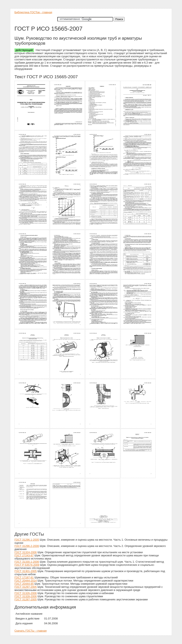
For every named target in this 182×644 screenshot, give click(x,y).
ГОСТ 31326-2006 (26, 593)
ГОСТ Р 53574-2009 (27, 565)
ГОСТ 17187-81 (24, 577)
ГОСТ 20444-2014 (26, 581)
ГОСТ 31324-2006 (26, 552)
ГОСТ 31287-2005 (26, 599)
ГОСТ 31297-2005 (26, 587)
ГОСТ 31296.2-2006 (27, 546)
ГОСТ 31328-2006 (26, 596)
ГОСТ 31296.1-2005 (27, 540)
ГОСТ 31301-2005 (26, 571)
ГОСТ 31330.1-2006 (27, 562)
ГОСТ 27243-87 (24, 555)
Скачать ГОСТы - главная (31, 631)
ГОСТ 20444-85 (24, 584)
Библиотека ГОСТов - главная (33, 12)
